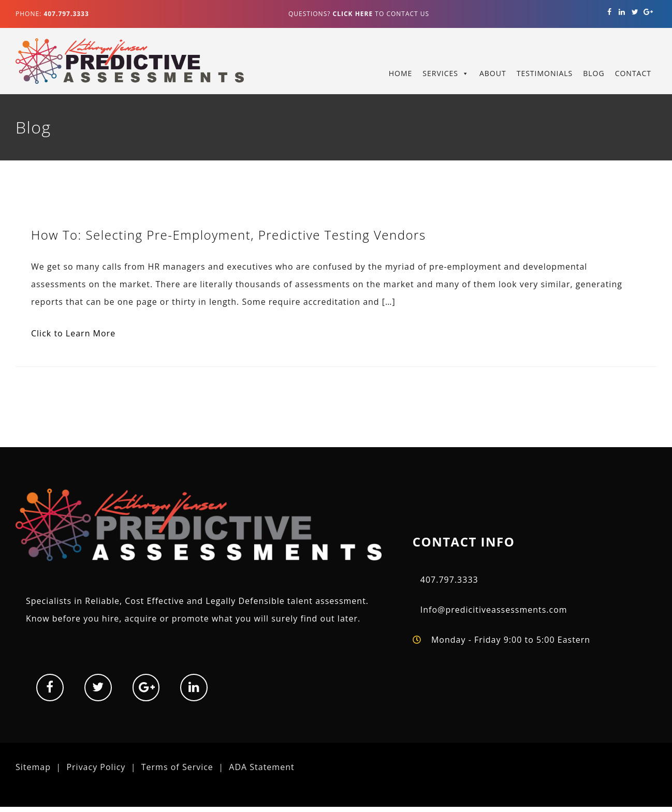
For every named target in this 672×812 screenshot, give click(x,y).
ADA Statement (261, 767)
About (493, 73)
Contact (633, 73)
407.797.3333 (449, 580)
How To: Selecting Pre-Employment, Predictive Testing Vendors (229, 235)
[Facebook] (610, 12)
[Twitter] (635, 12)
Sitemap (33, 767)
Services (440, 73)
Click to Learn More (73, 333)
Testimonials (545, 73)
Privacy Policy (96, 767)
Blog (594, 73)
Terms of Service (177, 767)
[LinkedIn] (623, 12)
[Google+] (648, 12)
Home (401, 73)
